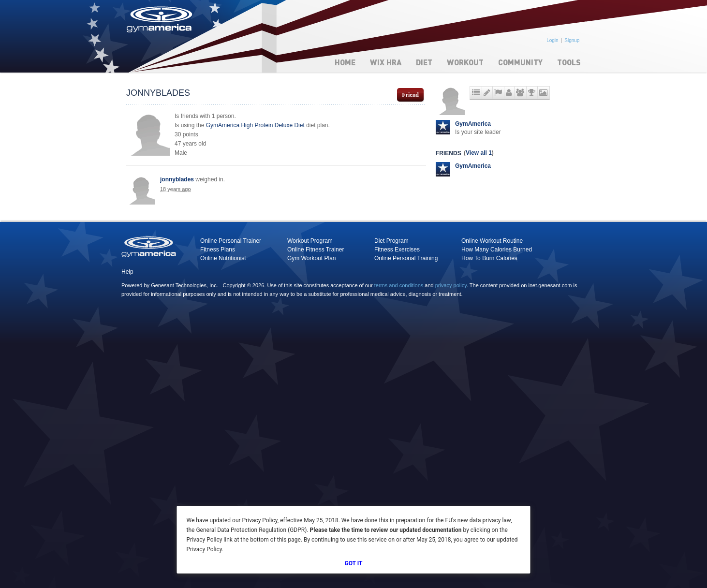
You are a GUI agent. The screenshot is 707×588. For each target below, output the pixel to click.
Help (127, 272)
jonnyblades (177, 179)
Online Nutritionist (223, 258)
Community (520, 62)
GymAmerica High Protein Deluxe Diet (255, 125)
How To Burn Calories (489, 258)
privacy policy (451, 285)
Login (552, 40)
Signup (572, 40)
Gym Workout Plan (311, 258)
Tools (569, 62)
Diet (424, 62)
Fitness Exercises (397, 250)
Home (345, 62)
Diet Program (391, 241)
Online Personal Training (406, 258)
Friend (410, 95)
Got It (354, 563)
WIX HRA (386, 62)
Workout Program (310, 241)
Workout (465, 62)
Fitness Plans (218, 250)
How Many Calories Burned (497, 250)
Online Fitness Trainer (316, 250)
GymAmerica (473, 124)
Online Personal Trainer (231, 241)
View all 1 (479, 153)
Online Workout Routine (492, 241)
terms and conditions (399, 285)
